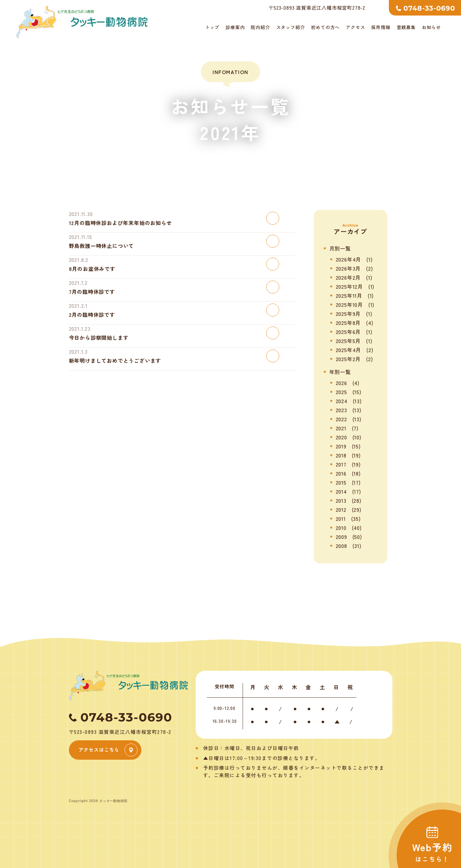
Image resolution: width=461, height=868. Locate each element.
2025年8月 (348, 323)
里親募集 (406, 27)
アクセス (355, 27)
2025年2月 (348, 359)
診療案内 (235, 27)
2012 (341, 509)
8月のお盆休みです (92, 269)
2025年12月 (349, 286)
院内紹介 (260, 27)
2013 (341, 500)
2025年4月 (349, 350)
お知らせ (431, 27)
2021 (341, 428)
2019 (341, 446)
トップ (212, 27)
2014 (341, 491)
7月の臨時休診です (92, 292)
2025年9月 (348, 314)
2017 (341, 464)
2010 (341, 528)
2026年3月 (348, 268)
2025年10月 (349, 305)
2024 (342, 401)
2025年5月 (348, 341)
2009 (341, 537)
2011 (341, 519)
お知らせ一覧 (230, 151)
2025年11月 (349, 295)
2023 (341, 410)
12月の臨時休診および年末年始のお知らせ (121, 223)
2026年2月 (348, 277)
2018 (341, 455)
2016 (341, 473)
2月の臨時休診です (92, 315)
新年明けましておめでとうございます (115, 360)
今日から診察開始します (99, 338)
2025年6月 (348, 332)
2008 (341, 546)
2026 (341, 383)
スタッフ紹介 (291, 27)
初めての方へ (325, 27)
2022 (341, 419)
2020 (341, 437)
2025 (341, 392)
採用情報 (381, 27)
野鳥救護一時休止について (102, 246)
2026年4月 (349, 259)
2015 (341, 482)
